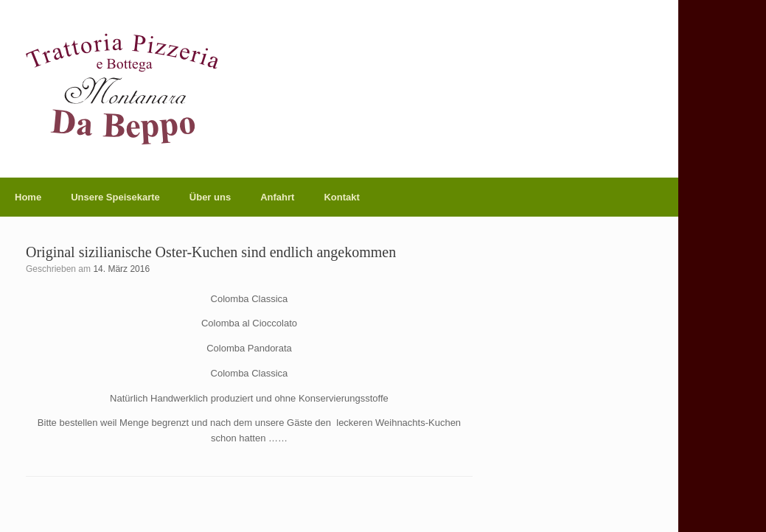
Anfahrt (277, 197)
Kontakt (341, 197)
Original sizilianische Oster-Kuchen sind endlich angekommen (211, 252)
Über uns (210, 197)
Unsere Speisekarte (115, 197)
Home (28, 197)
